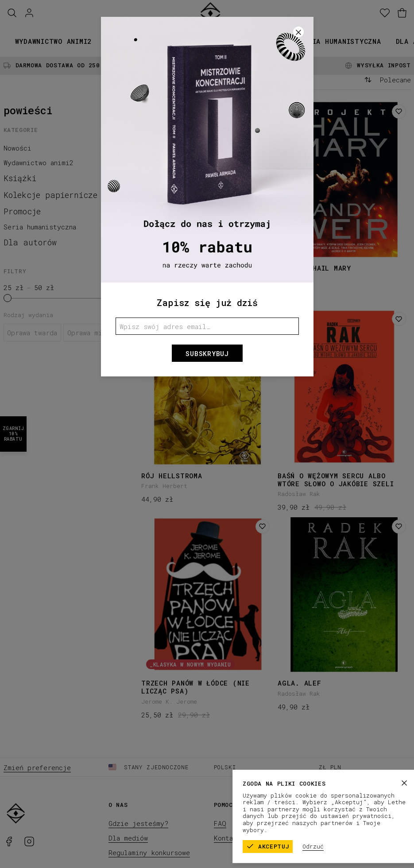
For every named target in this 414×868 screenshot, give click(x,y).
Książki (121, 41)
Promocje (267, 41)
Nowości (17, 148)
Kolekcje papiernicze (193, 41)
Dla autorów (30, 242)
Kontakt (227, 838)
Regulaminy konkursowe (149, 852)
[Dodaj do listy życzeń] (263, 112)
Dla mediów (128, 838)
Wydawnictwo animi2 (54, 41)
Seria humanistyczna (340, 41)
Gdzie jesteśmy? (138, 823)
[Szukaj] (12, 13)
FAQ (220, 823)
